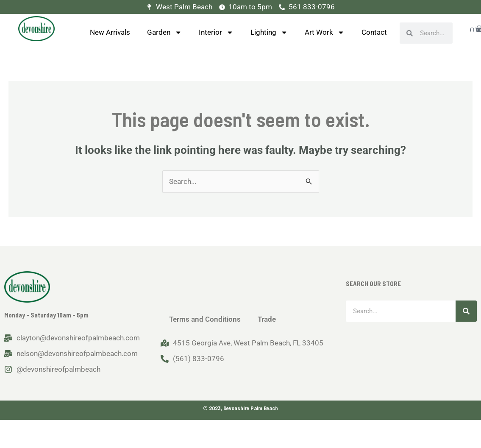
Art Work (325, 32)
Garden (164, 32)
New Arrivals (110, 32)
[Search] (466, 311)
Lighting (269, 32)
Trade (267, 319)
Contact (374, 32)
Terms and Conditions (205, 319)
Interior (216, 32)
